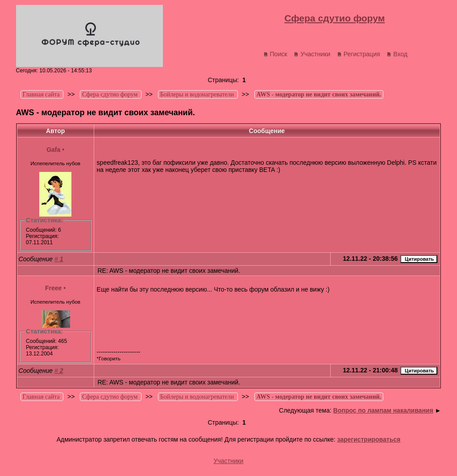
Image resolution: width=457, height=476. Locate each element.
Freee (53, 288)
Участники (312, 54)
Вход (397, 54)
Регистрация (359, 54)
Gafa (53, 150)
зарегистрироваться (369, 439)
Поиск (275, 54)
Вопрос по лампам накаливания (383, 410)
